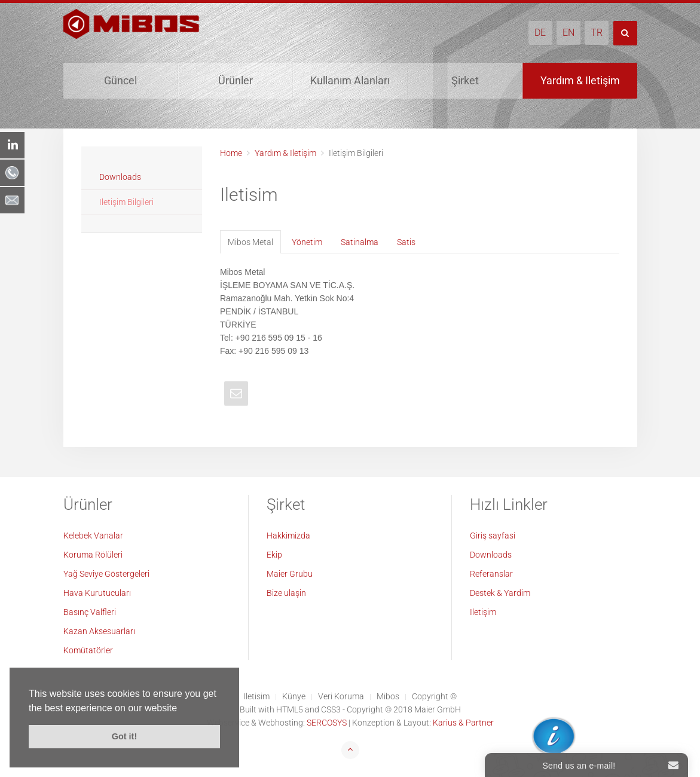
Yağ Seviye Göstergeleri (106, 574)
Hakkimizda (288, 536)
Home (231, 153)
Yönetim (307, 242)
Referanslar (491, 574)
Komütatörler (88, 650)
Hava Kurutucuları (97, 593)
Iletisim (256, 696)
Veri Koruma (341, 696)
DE (540, 33)
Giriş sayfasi (493, 536)
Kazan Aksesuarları (99, 631)
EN (568, 33)
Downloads (120, 177)
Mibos (388, 696)
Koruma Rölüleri (93, 555)
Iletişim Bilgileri (126, 202)
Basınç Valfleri (90, 612)
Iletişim (483, 612)
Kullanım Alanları (350, 80)
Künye (294, 696)
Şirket (465, 80)
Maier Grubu (290, 574)
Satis (406, 242)
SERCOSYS (327, 723)
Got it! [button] (124, 736)
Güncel (120, 80)
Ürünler (236, 80)
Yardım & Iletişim (580, 80)
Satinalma (360, 242)
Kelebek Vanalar (93, 536)
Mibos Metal (250, 242)
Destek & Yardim (500, 593)
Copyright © (434, 696)
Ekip (274, 555)
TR (597, 33)
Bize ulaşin (286, 593)
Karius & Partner (463, 723)
